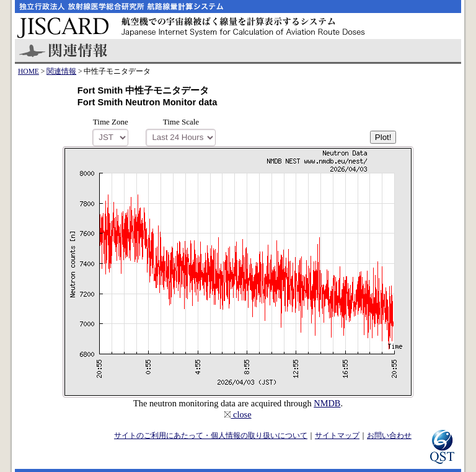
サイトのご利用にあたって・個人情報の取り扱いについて (211, 435)
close (238, 414)
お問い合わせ (389, 435)
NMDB (327, 403)
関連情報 (61, 71)
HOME (29, 71)
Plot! (383, 137)
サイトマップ (337, 435)
